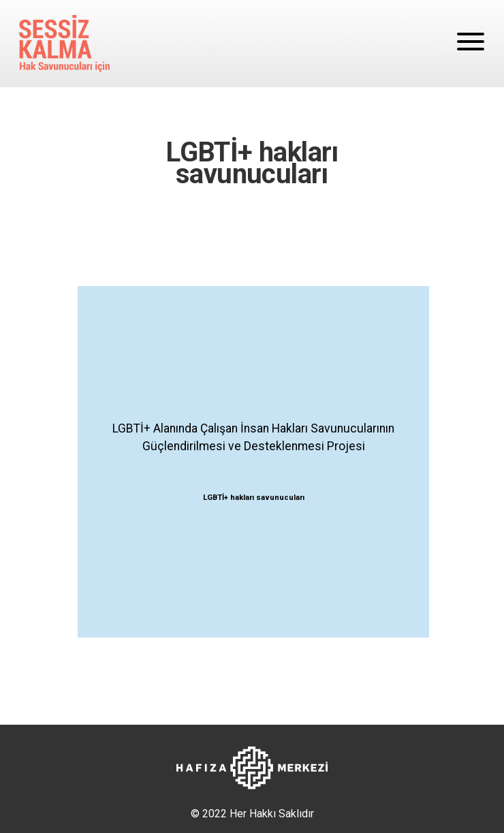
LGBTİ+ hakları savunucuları (254, 498)
